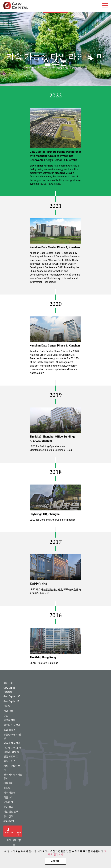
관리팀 (7, 706)
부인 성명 (8, 807)
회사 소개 (8, 683)
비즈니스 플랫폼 (12, 725)
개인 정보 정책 (11, 812)
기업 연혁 (8, 711)
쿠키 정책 (8, 816)
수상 (6, 715)
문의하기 (8, 802)
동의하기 (55, 861)
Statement (9, 821)
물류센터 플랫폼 (12, 743)
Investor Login (13, 832)
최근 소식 (8, 797)
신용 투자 (8, 783)
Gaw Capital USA (12, 696)
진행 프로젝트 (11, 756)
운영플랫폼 (9, 720)
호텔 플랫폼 (9, 730)
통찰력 (7, 788)
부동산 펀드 (9, 761)
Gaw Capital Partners (35, 67)
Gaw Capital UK (11, 701)
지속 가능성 (9, 793)
